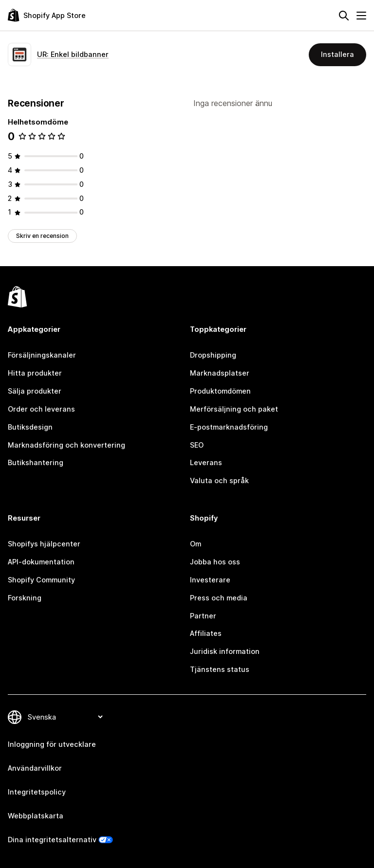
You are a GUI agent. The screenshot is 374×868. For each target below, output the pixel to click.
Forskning (25, 598)
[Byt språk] (65, 717)
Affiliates (206, 633)
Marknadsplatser (220, 373)
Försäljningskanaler (42, 355)
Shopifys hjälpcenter (44, 544)
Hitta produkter (35, 373)
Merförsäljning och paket (234, 409)
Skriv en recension (42, 236)
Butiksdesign (30, 427)
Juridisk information (225, 651)
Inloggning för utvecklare (52, 744)
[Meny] (361, 16)
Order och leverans (41, 409)
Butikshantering (36, 462)
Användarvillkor (35, 768)
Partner (203, 616)
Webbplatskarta (36, 816)
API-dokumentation (41, 562)
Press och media (219, 598)
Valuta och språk (219, 480)
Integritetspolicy (37, 792)
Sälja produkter (35, 391)
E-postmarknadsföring (229, 427)
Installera (337, 54)
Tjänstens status (220, 669)
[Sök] (344, 16)
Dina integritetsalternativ (52, 840)
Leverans (206, 462)
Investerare (210, 580)
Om (196, 544)
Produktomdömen (220, 391)
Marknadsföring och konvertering (66, 445)
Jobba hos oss (215, 562)
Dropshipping (213, 355)
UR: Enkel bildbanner (73, 54)
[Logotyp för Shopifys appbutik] (47, 15)
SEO (197, 445)
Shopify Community (41, 580)
